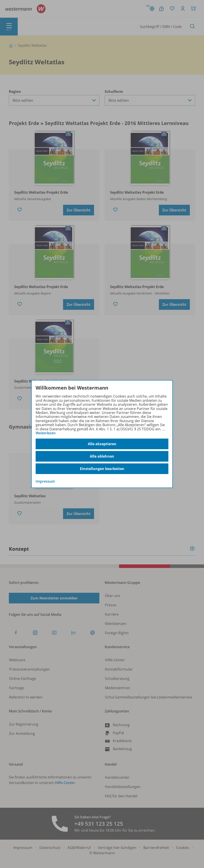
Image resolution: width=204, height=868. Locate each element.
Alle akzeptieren (102, 444)
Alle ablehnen (102, 456)
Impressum (45, 482)
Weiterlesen (46, 433)
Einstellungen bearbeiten (102, 469)
